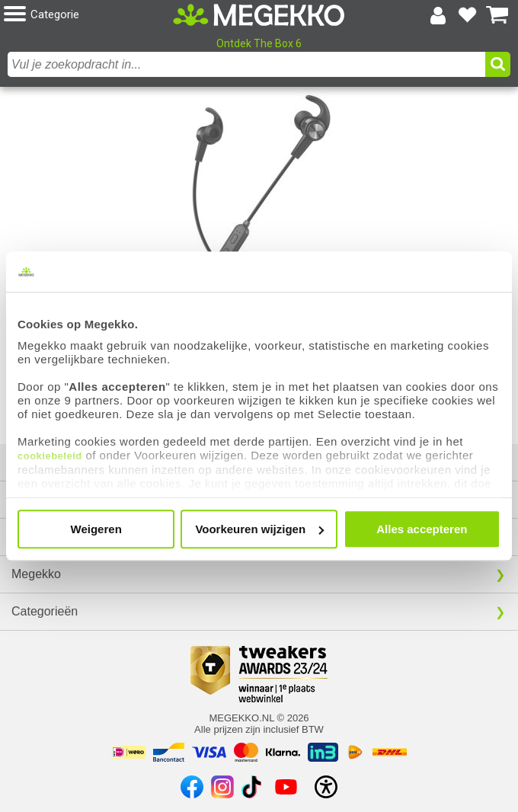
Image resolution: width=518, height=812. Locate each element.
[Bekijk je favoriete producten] (468, 15)
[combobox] (246, 64)
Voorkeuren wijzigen (259, 529)
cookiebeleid (50, 456)
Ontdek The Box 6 (259, 43)
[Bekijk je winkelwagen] (497, 15)
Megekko (36, 574)
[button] (88, 15)
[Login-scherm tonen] (438, 15)
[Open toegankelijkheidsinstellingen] (326, 787)
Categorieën (45, 611)
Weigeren (96, 529)
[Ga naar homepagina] (259, 15)
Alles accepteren (422, 529)
